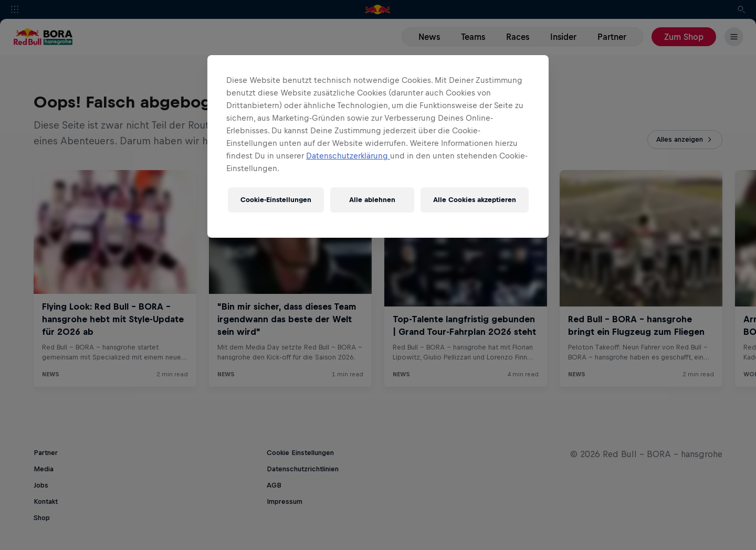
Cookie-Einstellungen (276, 200)
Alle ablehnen (372, 200)
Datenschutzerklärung (348, 156)
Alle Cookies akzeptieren (475, 200)
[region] (378, 146)
